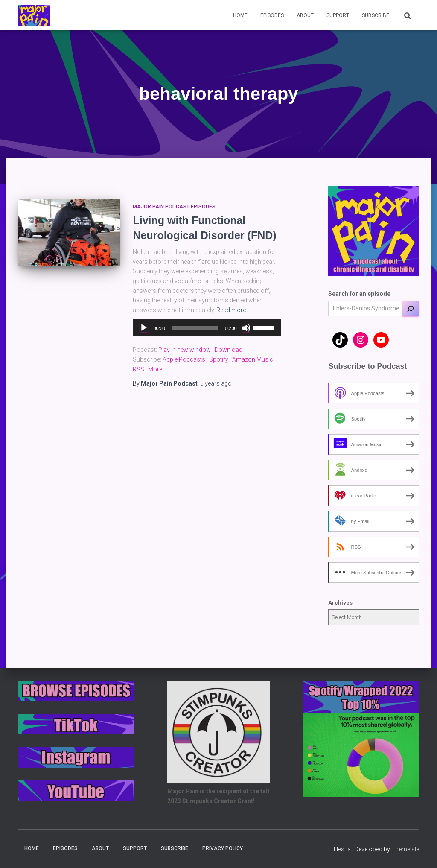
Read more (231, 310)
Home (240, 15)
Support (338, 15)
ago (216, 383)
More (155, 369)
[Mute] (246, 328)
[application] (207, 328)
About (305, 15)
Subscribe (376, 15)
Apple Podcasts (184, 359)
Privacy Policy (223, 848)
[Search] (411, 309)
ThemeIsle (405, 849)
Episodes (272, 15)
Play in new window (185, 350)
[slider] (195, 328)
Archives (340, 603)
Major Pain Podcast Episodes (174, 207)
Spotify (219, 359)
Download (229, 350)
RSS (138, 369)
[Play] (144, 328)
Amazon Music (253, 359)
